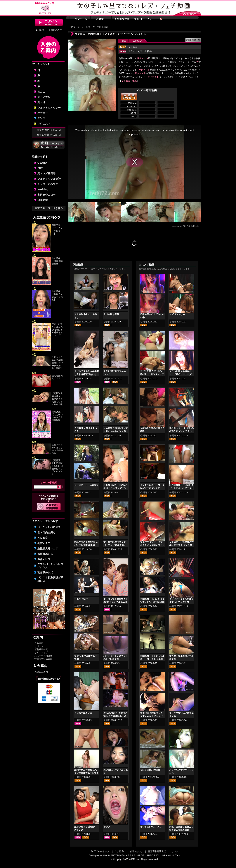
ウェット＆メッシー (49, 108)
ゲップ (107, 827)
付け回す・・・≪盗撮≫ (86, 485)
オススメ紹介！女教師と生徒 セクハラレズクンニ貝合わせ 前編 (116, 488)
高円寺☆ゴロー (46, 195)
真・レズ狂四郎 (46, 173)
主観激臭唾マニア (48, 549)
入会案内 (39, 643)
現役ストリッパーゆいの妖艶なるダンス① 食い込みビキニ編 (181, 431)
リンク (175, 851)
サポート (39, 646)
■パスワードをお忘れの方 (49, 30)
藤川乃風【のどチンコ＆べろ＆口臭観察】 (57, 416)
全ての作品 (49, 130)
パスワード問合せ (43, 656)
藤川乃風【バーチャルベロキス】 (57, 229)
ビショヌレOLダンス (151, 827)
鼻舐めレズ (44, 559)
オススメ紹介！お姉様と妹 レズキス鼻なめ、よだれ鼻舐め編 (116, 716)
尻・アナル (44, 97)
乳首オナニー (45, 543)
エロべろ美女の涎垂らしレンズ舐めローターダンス (181, 374)
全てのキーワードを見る (49, 208)
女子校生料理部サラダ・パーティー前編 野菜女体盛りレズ (116, 545)
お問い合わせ (136, 851)
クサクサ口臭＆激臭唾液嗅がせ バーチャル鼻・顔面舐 (57, 363)
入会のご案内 (41, 672)
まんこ (41, 92)
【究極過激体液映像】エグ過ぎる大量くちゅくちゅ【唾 (57, 399)
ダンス (41, 118)
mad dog (43, 189)
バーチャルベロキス (49, 527)
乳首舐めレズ (45, 572)
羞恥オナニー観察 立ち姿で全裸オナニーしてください (86, 773)
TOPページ (74, 27)
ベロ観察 (43, 538)
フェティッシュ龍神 (49, 179)
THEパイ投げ (81, 599)
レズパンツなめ (177, 314)
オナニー (43, 113)
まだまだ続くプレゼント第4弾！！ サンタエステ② (152, 374)
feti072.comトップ (100, 851)
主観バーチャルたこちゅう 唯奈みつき (57, 449)
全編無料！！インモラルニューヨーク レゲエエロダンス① (152, 659)
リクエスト (44, 124)
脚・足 (41, 102)
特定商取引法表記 (43, 659)
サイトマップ (41, 653)
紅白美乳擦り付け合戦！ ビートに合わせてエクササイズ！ (181, 488)
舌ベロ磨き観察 (111, 314)
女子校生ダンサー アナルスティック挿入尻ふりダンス (152, 545)
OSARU (42, 163)
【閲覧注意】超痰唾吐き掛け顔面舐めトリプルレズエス (57, 467)
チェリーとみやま (48, 184)
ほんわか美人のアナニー (57, 378)
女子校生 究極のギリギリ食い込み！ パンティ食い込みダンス (151, 716)
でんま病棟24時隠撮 (150, 770)
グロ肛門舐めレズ (83, 713)
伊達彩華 (43, 200)
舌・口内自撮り (46, 532)
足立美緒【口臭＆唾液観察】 (57, 261)
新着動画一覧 (41, 649)
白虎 (40, 168)
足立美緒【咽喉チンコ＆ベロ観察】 (57, 295)
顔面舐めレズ (45, 554)
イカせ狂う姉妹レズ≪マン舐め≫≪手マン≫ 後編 (116, 431)
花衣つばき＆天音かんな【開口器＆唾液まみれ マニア (57, 330)
